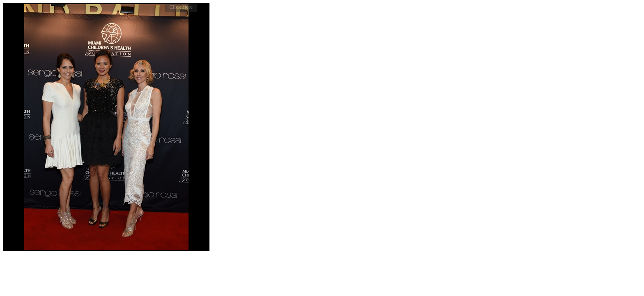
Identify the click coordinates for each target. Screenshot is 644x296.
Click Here (181, 7)
